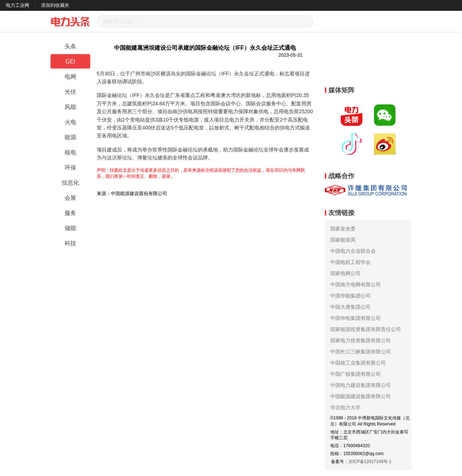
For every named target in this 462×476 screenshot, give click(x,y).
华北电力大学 (345, 407)
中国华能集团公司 (350, 296)
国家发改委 (343, 229)
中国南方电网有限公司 (356, 285)
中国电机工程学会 (350, 262)
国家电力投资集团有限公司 (361, 340)
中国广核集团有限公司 (356, 374)
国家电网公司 (345, 273)
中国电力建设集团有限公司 (361, 385)
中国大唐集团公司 (350, 307)
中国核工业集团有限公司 (358, 363)
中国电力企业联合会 (353, 251)
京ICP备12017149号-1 (370, 462)
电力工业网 (18, 5)
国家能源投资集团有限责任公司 (366, 329)
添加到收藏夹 (55, 5)
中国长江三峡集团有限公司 (361, 352)
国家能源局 (343, 240)
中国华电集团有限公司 (356, 318)
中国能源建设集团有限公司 (361, 396)
